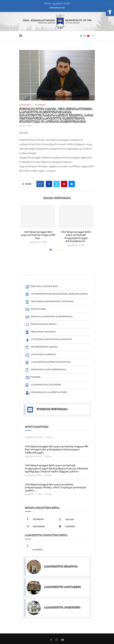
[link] (110, 12)
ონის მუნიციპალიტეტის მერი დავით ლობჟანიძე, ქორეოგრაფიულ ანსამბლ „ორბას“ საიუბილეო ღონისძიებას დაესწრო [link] (56, 487)
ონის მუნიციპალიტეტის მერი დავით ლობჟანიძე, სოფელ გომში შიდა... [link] (38, 235)
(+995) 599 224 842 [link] (57, 8)
